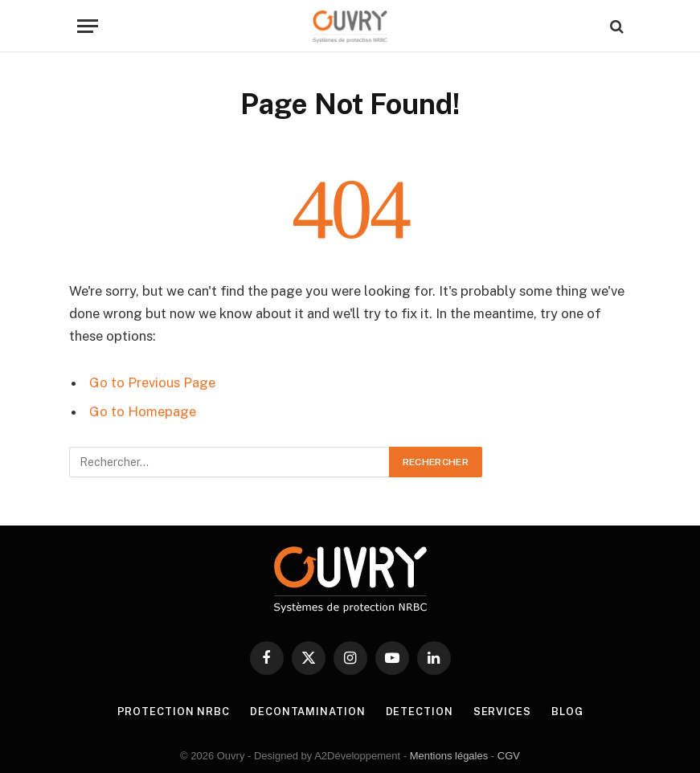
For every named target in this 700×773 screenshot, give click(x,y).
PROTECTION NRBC (173, 712)
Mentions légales (449, 756)
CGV (509, 756)
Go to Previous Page (152, 382)
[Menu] (88, 26)
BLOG (567, 712)
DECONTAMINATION (308, 712)
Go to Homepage (143, 411)
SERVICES (502, 712)
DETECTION (420, 712)
